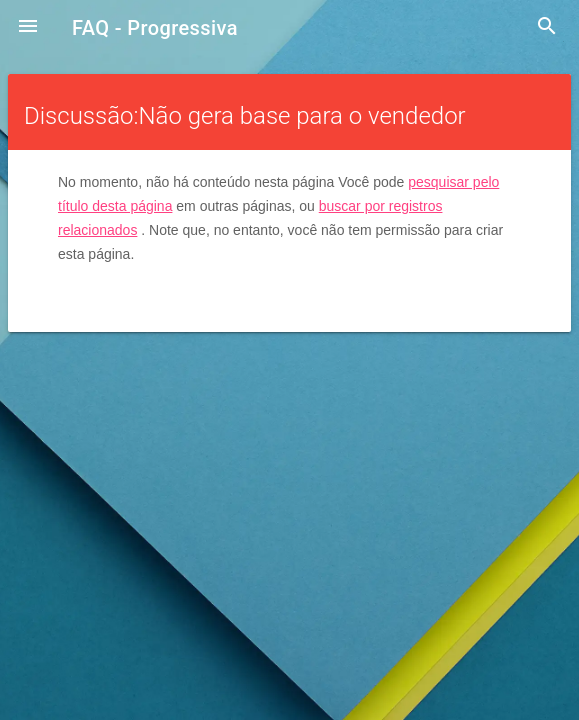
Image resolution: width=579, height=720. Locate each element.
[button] (28, 28)
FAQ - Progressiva (155, 28)
